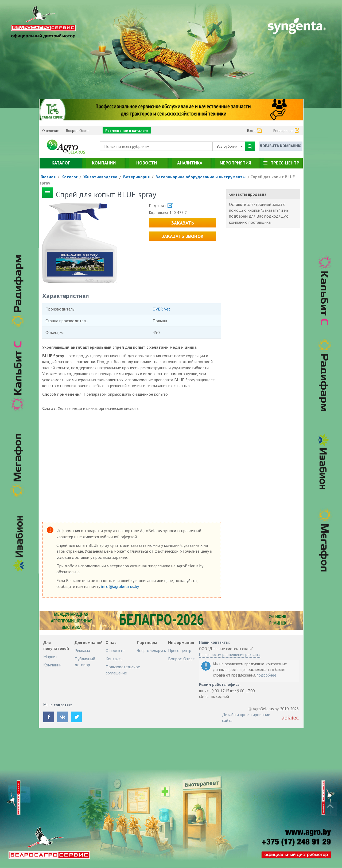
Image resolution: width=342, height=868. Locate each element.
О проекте (51, 131)
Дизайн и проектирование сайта (246, 717)
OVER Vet (161, 309)
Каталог (61, 163)
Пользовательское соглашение (123, 670)
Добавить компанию (281, 146)
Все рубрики (230, 146)
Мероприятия (235, 163)
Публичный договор (85, 662)
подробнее (267, 675)
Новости (147, 163)
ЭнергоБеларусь (151, 650)
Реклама (82, 650)
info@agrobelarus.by (121, 586)
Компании (104, 163)
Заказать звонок (182, 236)
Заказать (183, 223)
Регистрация (283, 131)
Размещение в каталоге (127, 131)
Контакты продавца (247, 194)
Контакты (114, 659)
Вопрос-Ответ (77, 131)
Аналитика (190, 163)
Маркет (50, 657)
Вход (251, 131)
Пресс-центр (285, 163)
